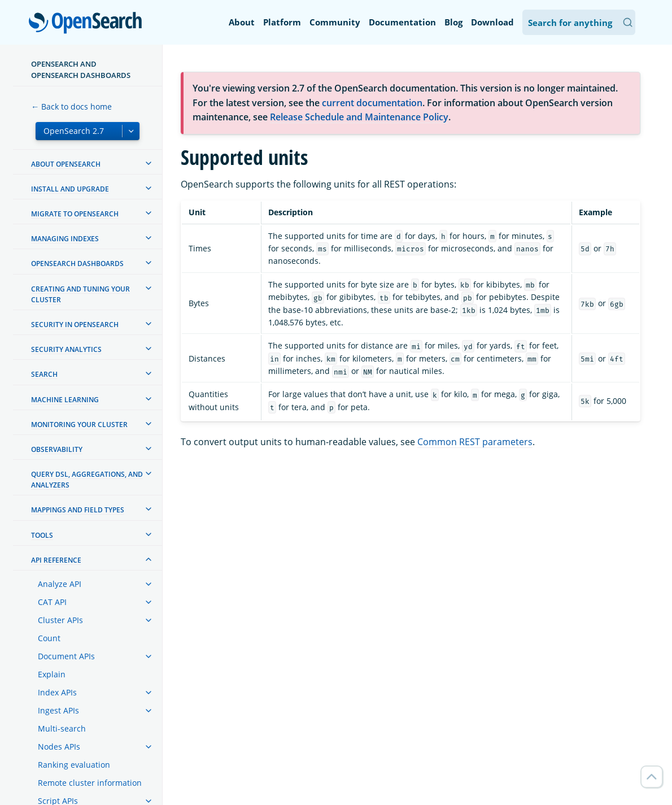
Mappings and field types (78, 510)
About (242, 22)
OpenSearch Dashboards (77, 264)
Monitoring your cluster (79, 425)
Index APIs (57, 692)
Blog (453, 22)
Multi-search (62, 728)
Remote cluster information (90, 783)
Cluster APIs (60, 620)
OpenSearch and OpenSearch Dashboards (81, 69)
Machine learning (65, 400)
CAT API (52, 602)
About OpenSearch (66, 164)
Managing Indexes (65, 239)
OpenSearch (88, 24)
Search (44, 374)
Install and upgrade (70, 189)
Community (335, 22)
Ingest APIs (58, 710)
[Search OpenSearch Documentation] (579, 22)
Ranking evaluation (74, 765)
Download (492, 22)
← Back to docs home (71, 106)
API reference (56, 560)
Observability (57, 449)
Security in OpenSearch (75, 325)
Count (49, 638)
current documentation (372, 103)
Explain (52, 674)
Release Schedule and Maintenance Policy (359, 117)
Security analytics (66, 349)
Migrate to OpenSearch (75, 214)
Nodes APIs (59, 747)
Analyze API (60, 584)
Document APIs (66, 656)
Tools (42, 535)
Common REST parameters (475, 442)
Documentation (402, 22)
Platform (282, 22)
